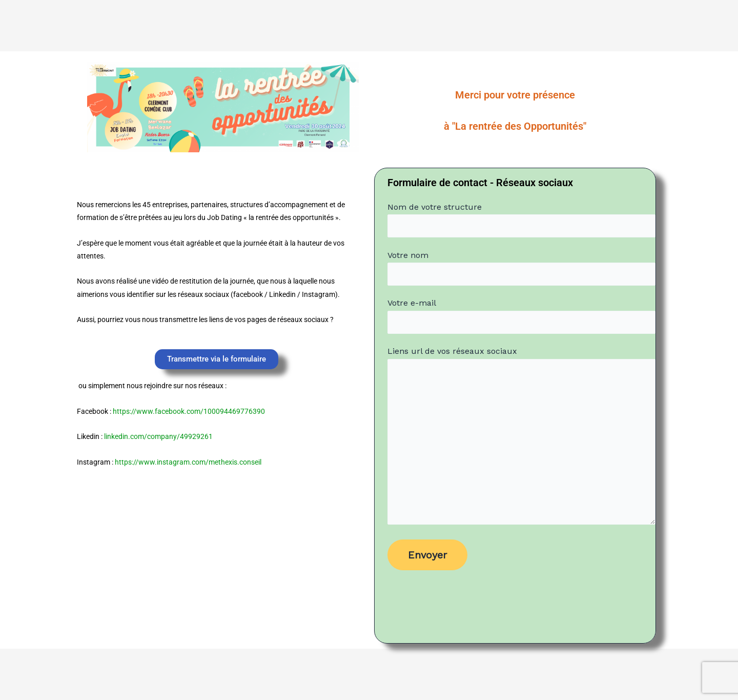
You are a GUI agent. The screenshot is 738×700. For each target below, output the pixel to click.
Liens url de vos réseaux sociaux (521, 438)
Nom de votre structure (521, 220)
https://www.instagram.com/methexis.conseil (188, 462)
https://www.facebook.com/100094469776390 (189, 411)
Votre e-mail (521, 316)
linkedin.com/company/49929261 (158, 436)
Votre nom (521, 268)
